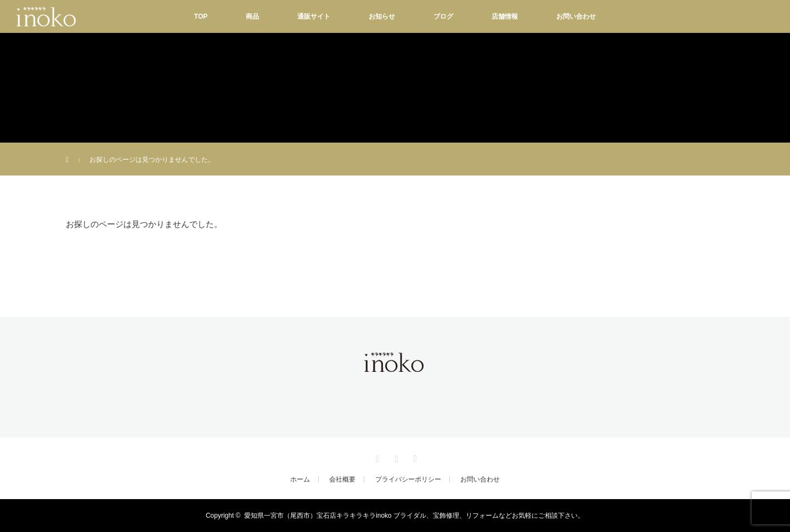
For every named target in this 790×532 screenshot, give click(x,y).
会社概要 (342, 479)
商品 (252, 16)
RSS (414, 457)
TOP (201, 16)
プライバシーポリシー (408, 479)
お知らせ (382, 16)
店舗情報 (505, 16)
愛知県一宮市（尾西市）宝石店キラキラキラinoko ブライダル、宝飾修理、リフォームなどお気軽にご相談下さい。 (414, 516)
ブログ (443, 16)
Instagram (395, 457)
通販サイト (314, 16)
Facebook (376, 457)
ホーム (300, 479)
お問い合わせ (576, 16)
